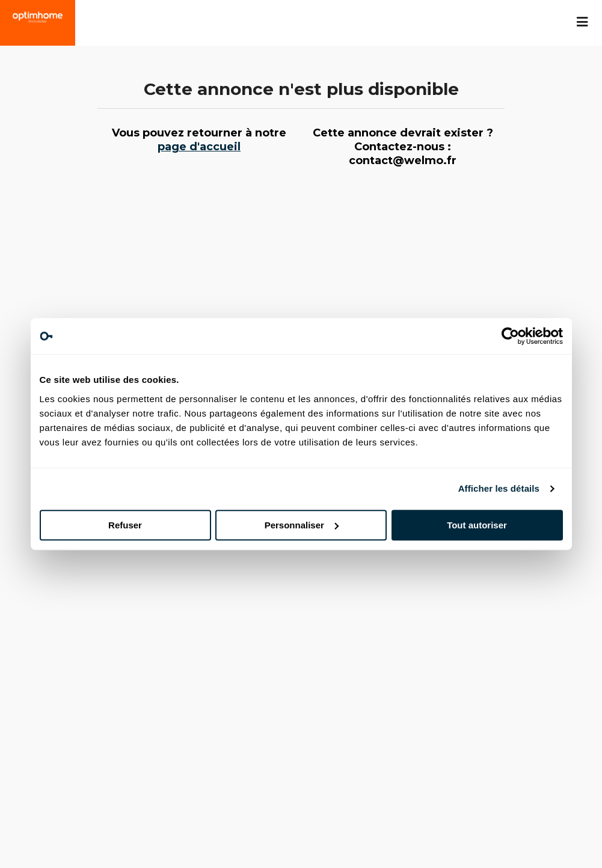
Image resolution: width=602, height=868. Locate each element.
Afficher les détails (499, 488)
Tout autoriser (477, 525)
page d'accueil (199, 147)
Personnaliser (302, 525)
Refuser (125, 525)
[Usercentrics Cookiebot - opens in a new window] (510, 336)
